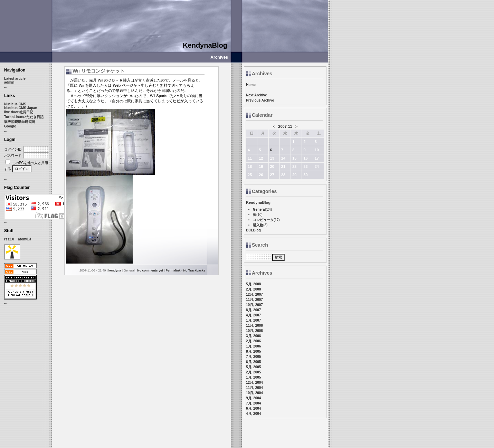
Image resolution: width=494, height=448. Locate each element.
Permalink (173, 270)
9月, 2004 (253, 398)
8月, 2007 (253, 310)
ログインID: (13, 149)
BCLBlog (253, 230)
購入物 (258, 225)
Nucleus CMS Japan (21, 108)
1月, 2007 (253, 320)
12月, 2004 (254, 383)
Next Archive (256, 95)
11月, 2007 (254, 300)
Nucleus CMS (15, 104)
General (259, 209)
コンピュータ (263, 220)
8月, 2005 (253, 351)
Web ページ (123, 85)
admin (9, 82)
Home (251, 85)
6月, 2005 (253, 362)
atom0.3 (25, 239)
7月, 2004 (253, 403)
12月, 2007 (254, 294)
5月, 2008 (253, 284)
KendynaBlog (205, 45)
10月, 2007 (254, 305)
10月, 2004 (254, 393)
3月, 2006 (253, 336)
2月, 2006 (253, 341)
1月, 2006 (253, 346)
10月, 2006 (254, 331)
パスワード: (13, 156)
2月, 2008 (253, 289)
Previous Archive (260, 100)
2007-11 (285, 126)
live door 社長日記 (19, 112)
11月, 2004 (254, 388)
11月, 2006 (254, 326)
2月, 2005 (253, 372)
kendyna (115, 270)
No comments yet (150, 270)
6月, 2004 (253, 408)
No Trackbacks (194, 270)
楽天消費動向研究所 (20, 122)
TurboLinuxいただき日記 (24, 117)
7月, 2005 (253, 357)
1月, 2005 (253, 377)
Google (10, 126)
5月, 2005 (253, 367)
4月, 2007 (253, 315)
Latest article (15, 79)
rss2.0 (9, 239)
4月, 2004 (253, 414)
